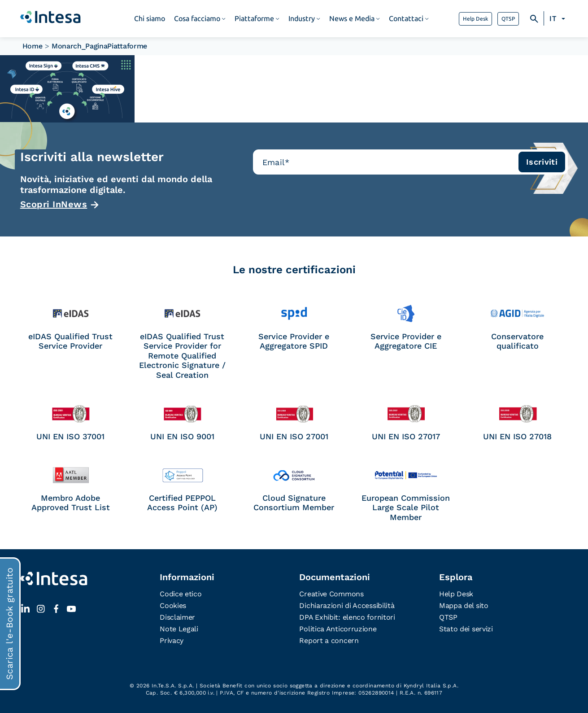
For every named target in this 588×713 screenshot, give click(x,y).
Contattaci (406, 19)
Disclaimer (177, 617)
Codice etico (181, 594)
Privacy (172, 641)
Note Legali (179, 629)
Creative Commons (331, 594)
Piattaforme (254, 19)
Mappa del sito (464, 606)
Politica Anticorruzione (338, 629)
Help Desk (475, 19)
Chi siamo (150, 19)
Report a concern (329, 641)
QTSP (508, 19)
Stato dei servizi (466, 629)
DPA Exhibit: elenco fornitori (347, 617)
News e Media (352, 19)
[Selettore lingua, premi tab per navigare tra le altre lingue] (559, 19)
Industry (302, 19)
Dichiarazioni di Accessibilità (347, 606)
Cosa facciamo (197, 19)
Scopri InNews (54, 204)
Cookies (173, 606)
